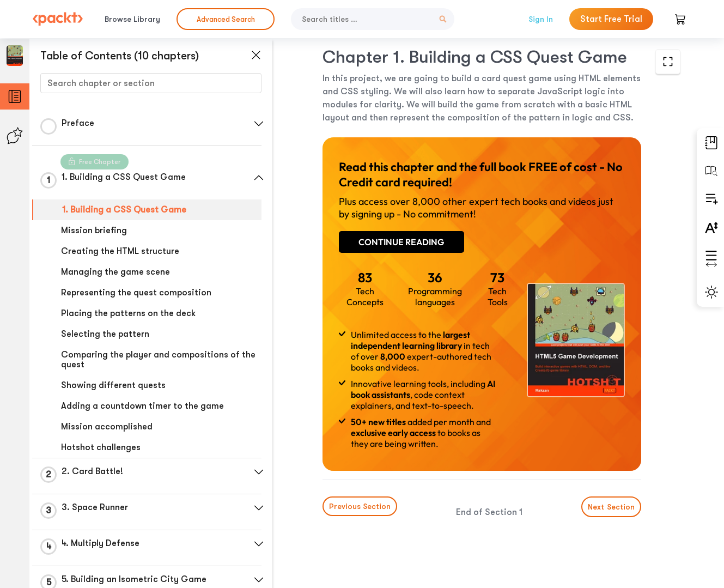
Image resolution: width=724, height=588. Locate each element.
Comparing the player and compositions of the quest (158, 360)
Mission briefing (94, 231)
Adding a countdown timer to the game (142, 406)
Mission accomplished (107, 427)
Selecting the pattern (105, 334)
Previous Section (360, 506)
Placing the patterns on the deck (128, 313)
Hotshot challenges (101, 447)
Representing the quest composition (136, 293)
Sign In (541, 19)
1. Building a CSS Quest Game (124, 210)
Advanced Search (226, 19)
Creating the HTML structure (120, 251)
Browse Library (132, 19)
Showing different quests (113, 385)
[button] (259, 124)
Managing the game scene (115, 272)
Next (611, 507)
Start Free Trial (611, 19)
